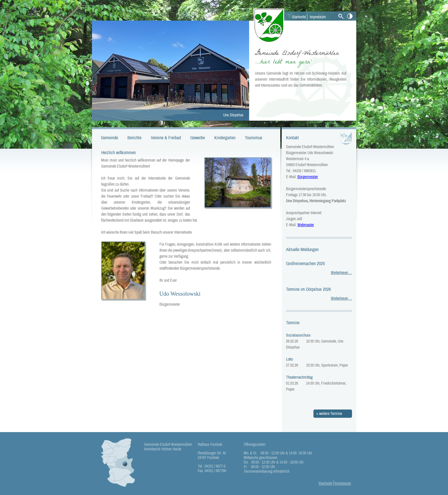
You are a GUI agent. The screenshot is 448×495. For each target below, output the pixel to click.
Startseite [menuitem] (299, 17)
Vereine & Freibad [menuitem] (166, 138)
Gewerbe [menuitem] (198, 138)
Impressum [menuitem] (318, 17)
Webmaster (306, 225)
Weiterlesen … (341, 273)
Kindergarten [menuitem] (225, 138)
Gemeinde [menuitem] (109, 138)
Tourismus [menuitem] (254, 138)
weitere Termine (331, 414)
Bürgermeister (308, 177)
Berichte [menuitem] (134, 138)
